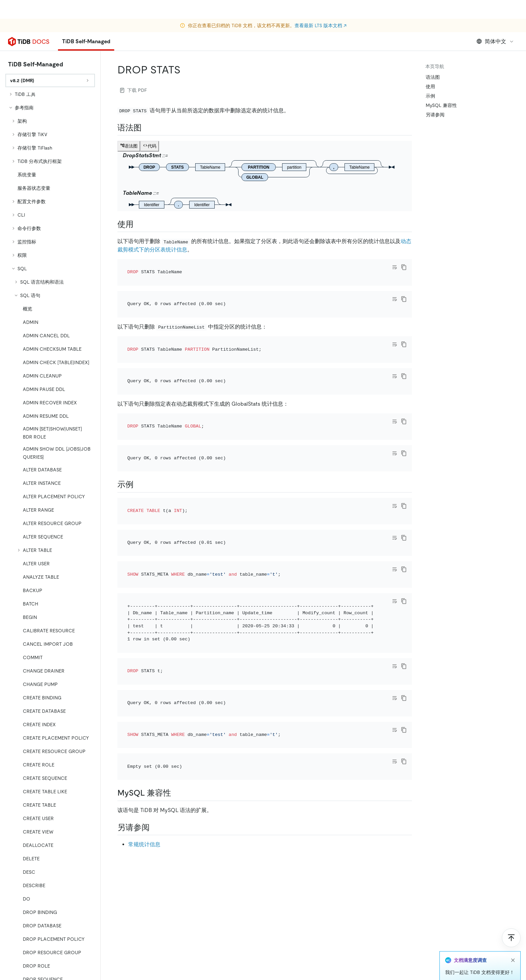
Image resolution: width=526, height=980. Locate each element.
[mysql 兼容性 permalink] (176, 793)
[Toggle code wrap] (394, 267)
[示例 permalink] (139, 484)
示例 (430, 96)
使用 (430, 87)
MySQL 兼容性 (441, 105)
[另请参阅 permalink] (155, 827)
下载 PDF (134, 90)
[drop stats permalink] (186, 70)
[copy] (404, 267)
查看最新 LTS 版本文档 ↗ (321, 7)
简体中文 (495, 41)
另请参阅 (435, 115)
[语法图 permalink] (147, 128)
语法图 (433, 77)
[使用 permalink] (139, 224)
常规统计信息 (144, 844)
